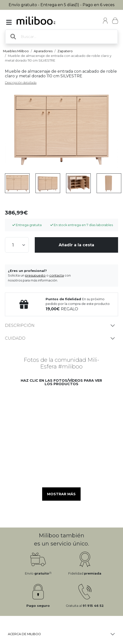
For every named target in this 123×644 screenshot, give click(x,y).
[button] (36, 411)
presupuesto (35, 275)
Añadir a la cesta (76, 245)
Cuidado (15, 338)
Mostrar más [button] (61, 494)
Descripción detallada (21, 83)
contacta (57, 275)
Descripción (20, 325)
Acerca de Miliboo (24, 634)
